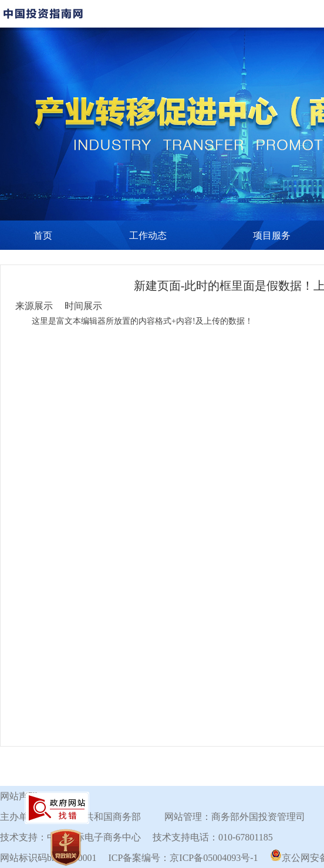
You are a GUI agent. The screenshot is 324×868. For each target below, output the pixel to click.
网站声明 (19, 796)
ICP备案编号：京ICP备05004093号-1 (183, 858)
